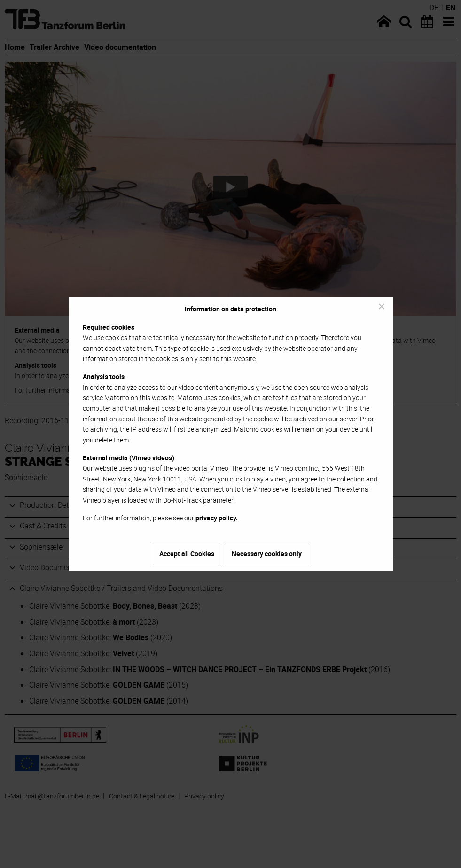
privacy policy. (217, 518)
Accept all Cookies (187, 554)
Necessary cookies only (267, 554)
